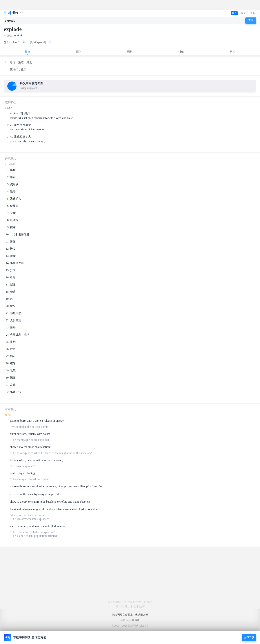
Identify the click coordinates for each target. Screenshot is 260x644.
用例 (79, 52)
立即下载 (249, 637)
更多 (253, 13)
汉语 (243, 13)
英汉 (234, 13)
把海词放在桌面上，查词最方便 (130, 615)
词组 (130, 52)
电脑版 (136, 620)
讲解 (181, 52)
